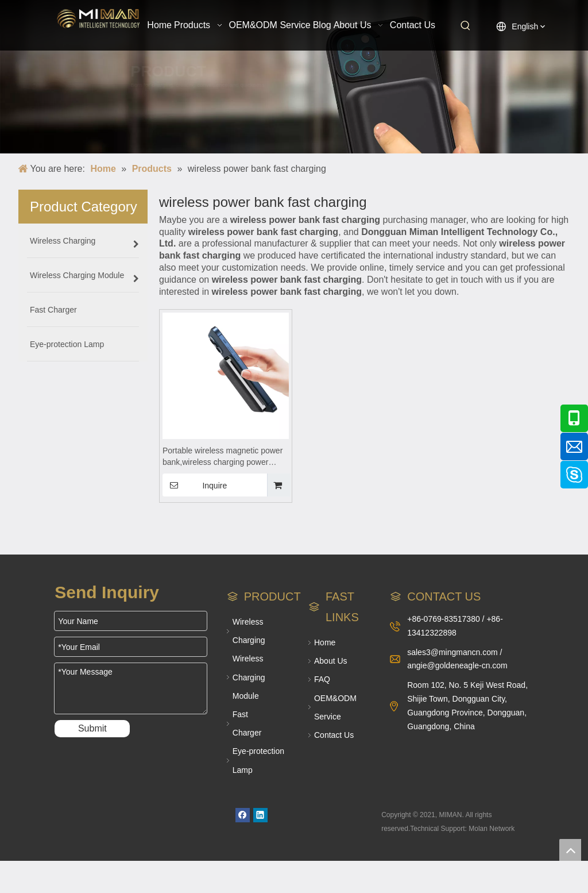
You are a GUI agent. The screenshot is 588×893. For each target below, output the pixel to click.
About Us (331, 661)
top (570, 850)
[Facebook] (243, 815)
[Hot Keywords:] (466, 26)
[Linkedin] (260, 815)
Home (325, 642)
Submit (92, 728)
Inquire (195, 485)
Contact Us (334, 735)
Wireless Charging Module (249, 677)
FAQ (322, 679)
